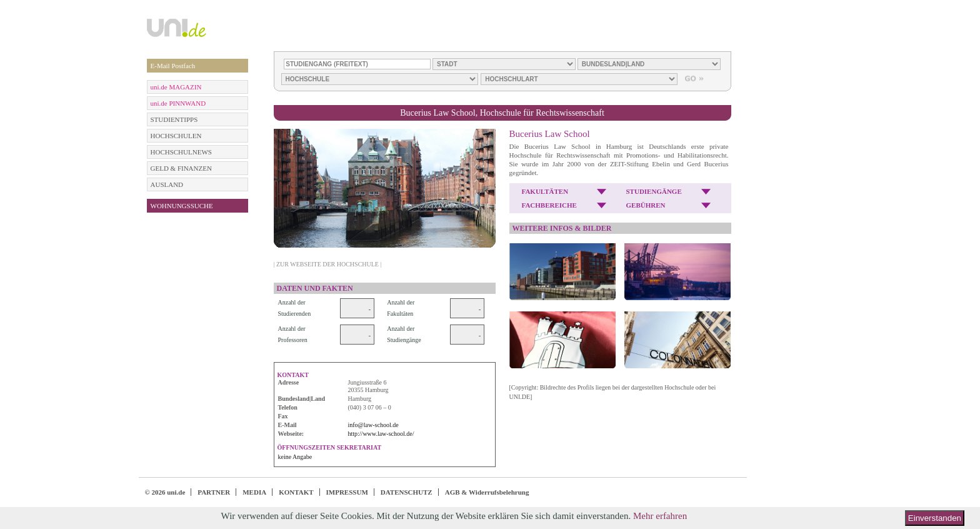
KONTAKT (296, 492)
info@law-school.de (373, 425)
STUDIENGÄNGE (654, 191)
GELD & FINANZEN (181, 168)
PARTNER (214, 492)
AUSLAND (167, 184)
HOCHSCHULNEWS (181, 152)
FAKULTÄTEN (545, 191)
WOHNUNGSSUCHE (182, 206)
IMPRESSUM (347, 492)
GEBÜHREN (646, 205)
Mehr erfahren (660, 516)
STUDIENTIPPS (174, 119)
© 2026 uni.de (165, 492)
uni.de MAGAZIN (176, 87)
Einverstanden (935, 518)
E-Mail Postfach (173, 66)
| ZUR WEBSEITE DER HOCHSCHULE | (328, 264)
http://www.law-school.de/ (381, 434)
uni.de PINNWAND (178, 103)
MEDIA (254, 492)
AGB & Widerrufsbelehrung (487, 492)
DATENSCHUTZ (407, 492)
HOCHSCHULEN (176, 136)
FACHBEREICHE (549, 205)
